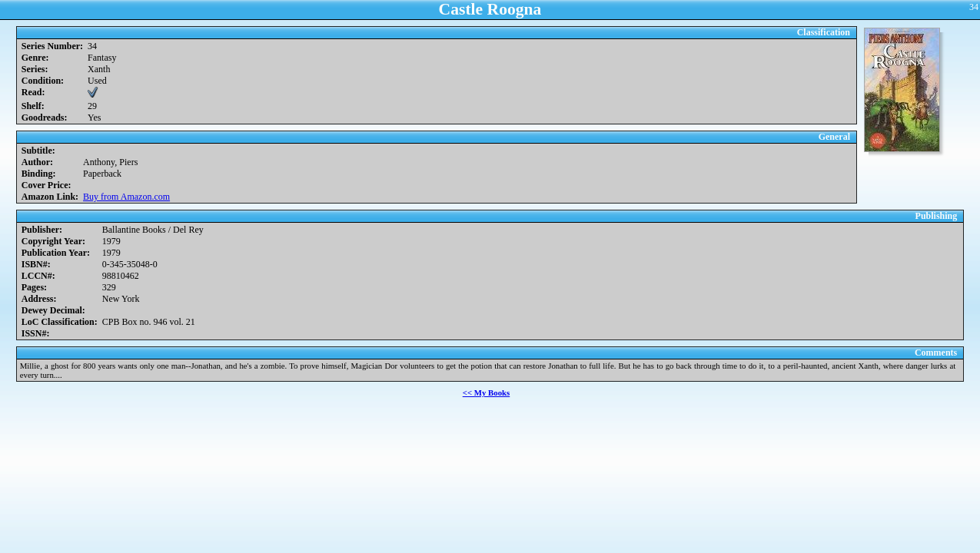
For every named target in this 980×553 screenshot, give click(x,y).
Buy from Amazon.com (126, 197)
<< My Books (487, 392)
